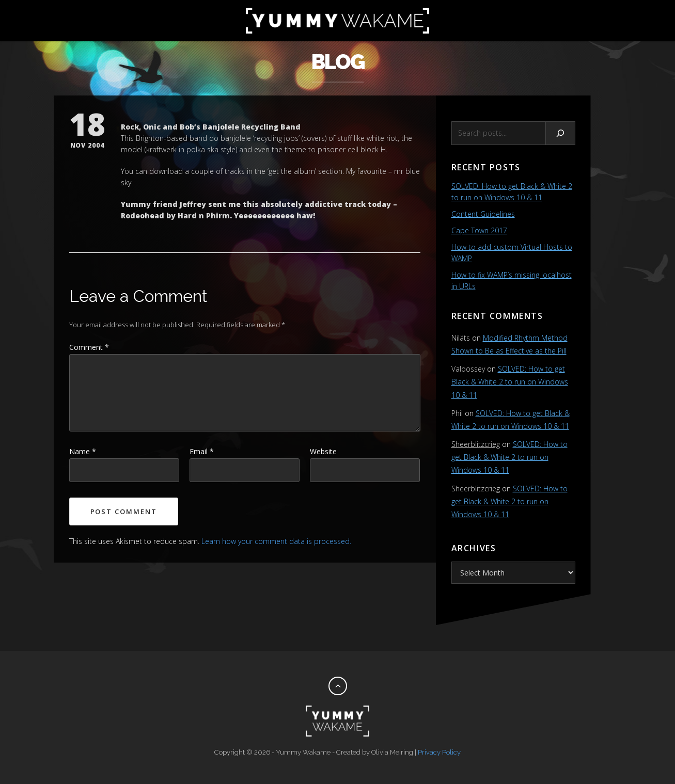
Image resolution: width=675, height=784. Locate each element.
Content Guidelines (483, 214)
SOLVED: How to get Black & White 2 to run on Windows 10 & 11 (510, 382)
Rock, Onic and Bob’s (161, 127)
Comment (89, 347)
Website (323, 451)
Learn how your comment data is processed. (276, 541)
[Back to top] (338, 686)
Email (202, 451)
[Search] (561, 133)
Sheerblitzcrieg (476, 444)
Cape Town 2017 (479, 230)
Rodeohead (143, 215)
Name (83, 451)
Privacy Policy (439, 752)
